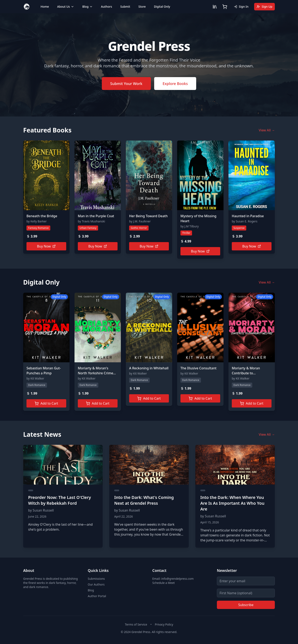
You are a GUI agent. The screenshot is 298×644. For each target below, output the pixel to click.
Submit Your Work (126, 84)
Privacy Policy (164, 624)
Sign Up (264, 7)
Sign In (241, 7)
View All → (267, 130)
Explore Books (175, 84)
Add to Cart (46, 403)
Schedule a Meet (163, 583)
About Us (65, 7)
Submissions (96, 579)
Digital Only (162, 7)
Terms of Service (136, 624)
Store (142, 7)
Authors (106, 7)
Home (45, 7)
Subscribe (246, 605)
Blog (88, 7)
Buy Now (46, 246)
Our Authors (96, 584)
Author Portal (97, 596)
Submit (125, 7)
